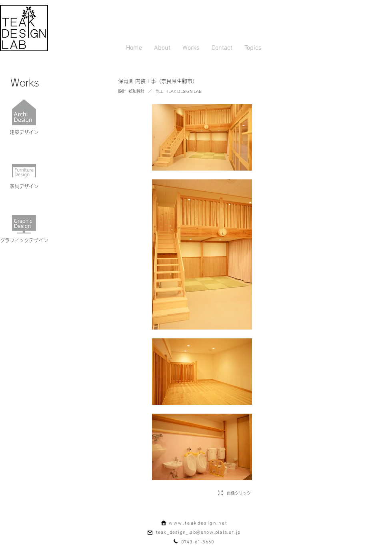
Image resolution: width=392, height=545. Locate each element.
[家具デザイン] (24, 186)
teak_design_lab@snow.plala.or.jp (198, 533)
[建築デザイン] (24, 132)
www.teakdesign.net (198, 523)
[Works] (25, 82)
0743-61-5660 (198, 542)
